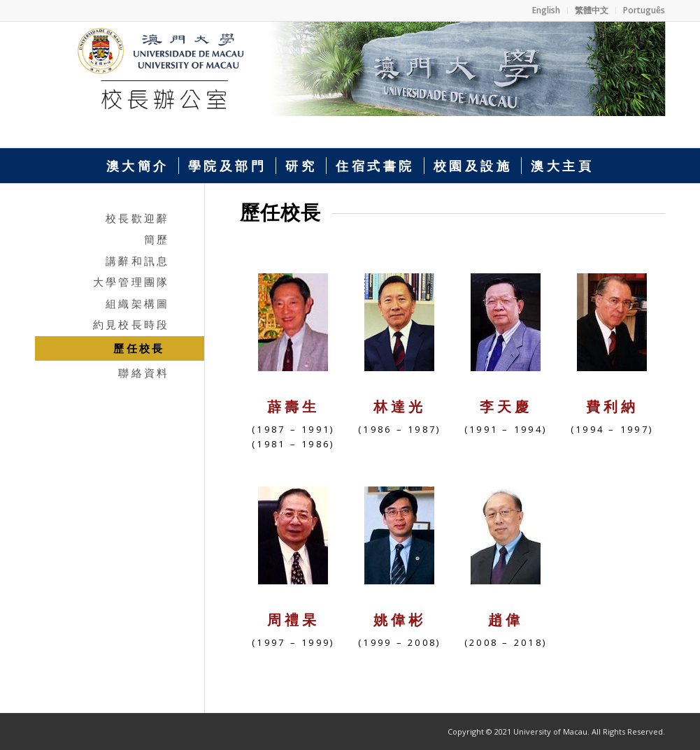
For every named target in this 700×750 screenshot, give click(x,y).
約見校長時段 (131, 324)
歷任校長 (139, 348)
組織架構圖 (137, 303)
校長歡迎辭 (137, 218)
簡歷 (157, 239)
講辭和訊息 (137, 261)
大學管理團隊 (131, 282)
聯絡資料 (144, 373)
